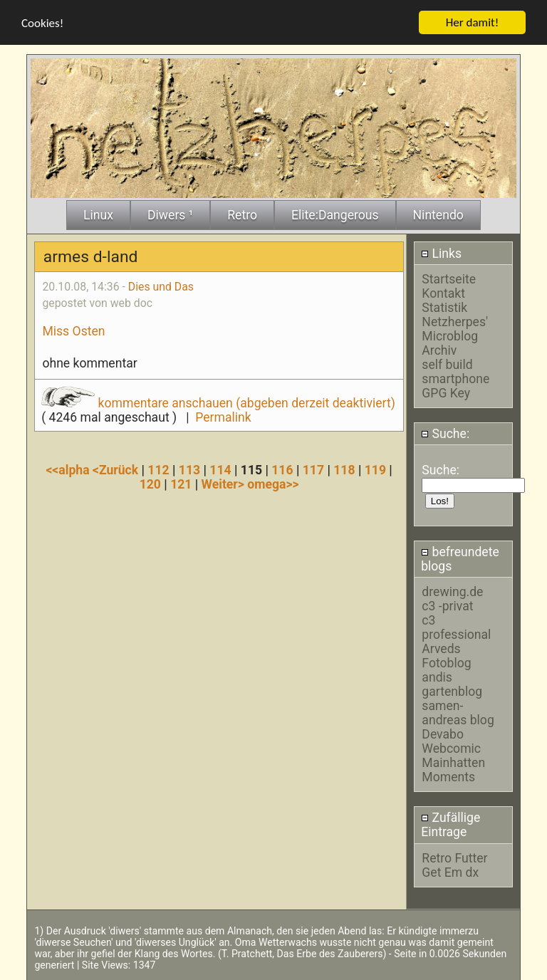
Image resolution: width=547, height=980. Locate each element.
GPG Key (446, 392)
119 (375, 469)
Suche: (445, 433)
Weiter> (225, 484)
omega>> (273, 484)
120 (150, 484)
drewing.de (452, 591)
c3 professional (456, 627)
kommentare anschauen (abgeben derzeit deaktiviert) (218, 402)
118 (344, 469)
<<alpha (69, 469)
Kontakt (443, 293)
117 (313, 469)
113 (189, 469)
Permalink (223, 417)
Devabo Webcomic (451, 741)
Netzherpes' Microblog (455, 328)
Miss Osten (73, 330)
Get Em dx (450, 872)
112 (158, 469)
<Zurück (117, 469)
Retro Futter (454, 857)
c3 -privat (447, 605)
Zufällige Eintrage (450, 825)
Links (441, 253)
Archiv (439, 350)
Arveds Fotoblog (446, 655)
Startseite (449, 278)
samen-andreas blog (458, 712)
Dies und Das (161, 286)
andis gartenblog (452, 684)
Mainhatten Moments (453, 769)
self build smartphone (455, 371)
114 (220, 469)
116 (282, 469)
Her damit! (473, 22)
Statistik (444, 307)
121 (181, 484)
